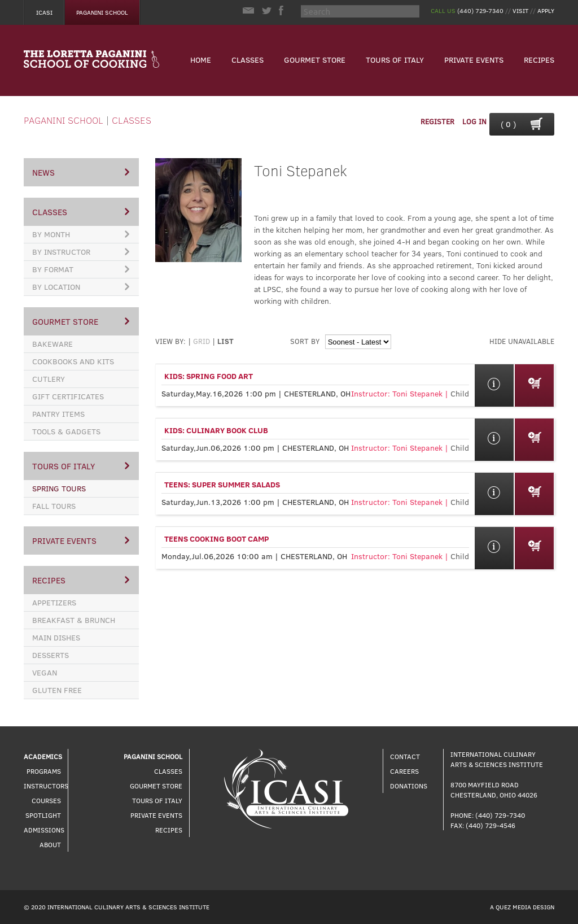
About (50, 844)
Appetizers (54, 602)
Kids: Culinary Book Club (216, 430)
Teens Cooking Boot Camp (216, 539)
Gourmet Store (315, 60)
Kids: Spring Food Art (209, 376)
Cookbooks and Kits (73, 361)
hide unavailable (522, 341)
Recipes (539, 60)
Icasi (44, 12)
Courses (46, 800)
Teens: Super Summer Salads (222, 484)
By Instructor (81, 252)
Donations (409, 786)
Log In (474, 121)
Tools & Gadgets (66, 431)
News (81, 172)
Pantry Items (58, 414)
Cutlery (49, 379)
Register (437, 121)
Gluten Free (57, 690)
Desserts (51, 655)
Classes (248, 60)
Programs (44, 771)
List (225, 341)
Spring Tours (59, 488)
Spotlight (43, 815)
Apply (546, 10)
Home (201, 60)
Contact (405, 756)
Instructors (46, 786)
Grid (202, 341)
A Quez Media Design (522, 907)
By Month (81, 234)
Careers (404, 771)
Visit (520, 10)
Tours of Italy (395, 60)
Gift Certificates (68, 396)
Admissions (44, 830)
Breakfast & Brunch (74, 620)
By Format (81, 269)
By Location (81, 287)
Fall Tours (54, 506)
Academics (43, 756)
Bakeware (52, 344)
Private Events (474, 60)
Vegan (45, 672)
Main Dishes (56, 637)
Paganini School (102, 12)
